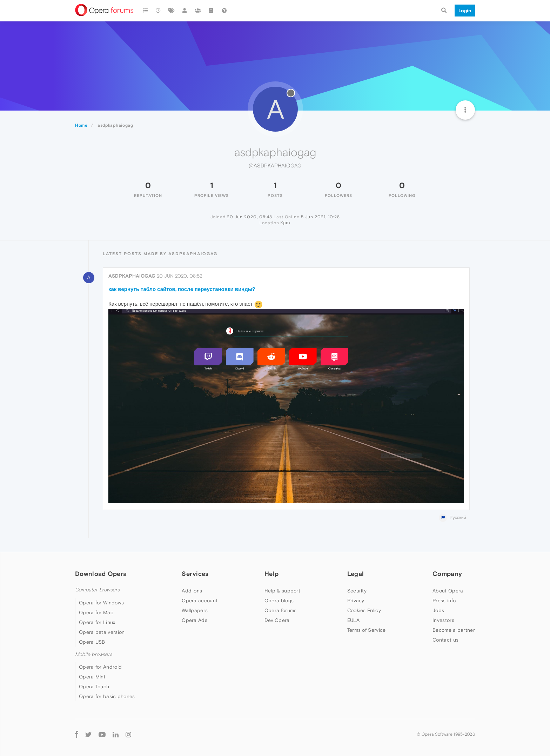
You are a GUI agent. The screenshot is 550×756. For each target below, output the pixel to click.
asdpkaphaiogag (132, 276)
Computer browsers (97, 590)
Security (357, 591)
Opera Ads (194, 620)
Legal (356, 574)
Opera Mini (92, 677)
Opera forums (281, 610)
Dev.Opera (277, 620)
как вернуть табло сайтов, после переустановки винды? (182, 289)
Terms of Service (367, 630)
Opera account (200, 601)
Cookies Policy (364, 610)
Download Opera (101, 574)
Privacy (356, 601)
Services (195, 574)
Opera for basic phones (107, 696)
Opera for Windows (101, 603)
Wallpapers (195, 610)
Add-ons (192, 591)
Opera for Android (100, 667)
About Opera (448, 591)
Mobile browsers (94, 654)
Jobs (438, 610)
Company (447, 574)
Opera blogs (279, 601)
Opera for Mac (96, 612)
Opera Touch (94, 687)
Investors (443, 620)
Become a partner (454, 630)
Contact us (445, 640)
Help (271, 574)
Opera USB (92, 642)
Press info (444, 601)
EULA (353, 620)
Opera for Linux (97, 622)
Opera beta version (102, 632)
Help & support (282, 591)
